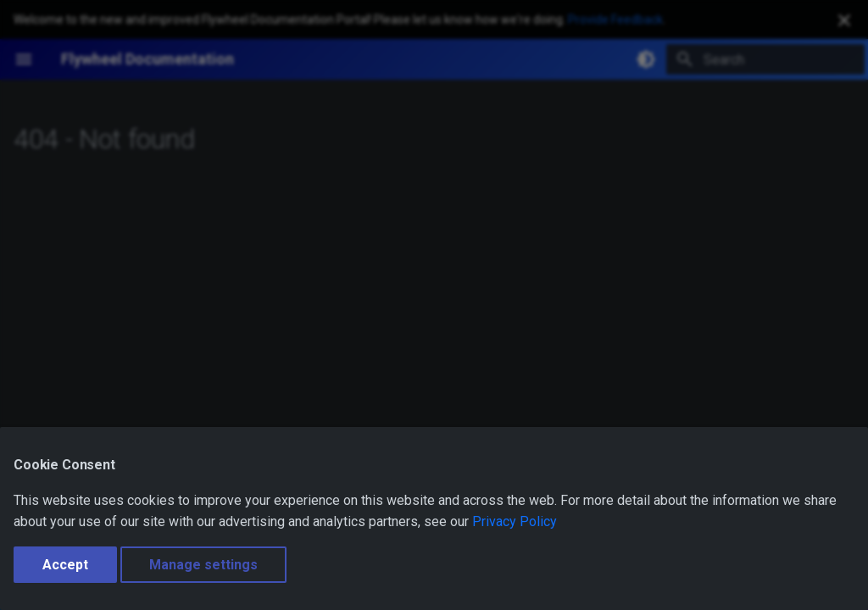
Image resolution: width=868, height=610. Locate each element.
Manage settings (203, 565)
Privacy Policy (515, 521)
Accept (65, 565)
